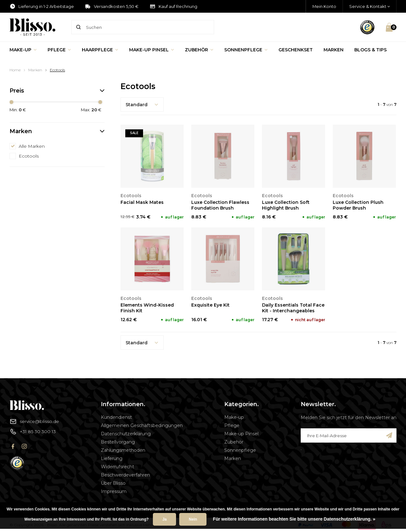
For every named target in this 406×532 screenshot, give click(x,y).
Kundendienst (116, 417)
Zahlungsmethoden (123, 450)
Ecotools (57, 70)
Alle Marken (32, 146)
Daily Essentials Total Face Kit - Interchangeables (293, 308)
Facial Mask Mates (142, 202)
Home (15, 70)
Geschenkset (296, 50)
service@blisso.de (34, 421)
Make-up (23, 50)
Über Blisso (113, 483)
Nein (193, 519)
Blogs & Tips (370, 50)
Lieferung (112, 458)
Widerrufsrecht (118, 467)
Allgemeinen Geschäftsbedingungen (142, 425)
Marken (334, 50)
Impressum (114, 491)
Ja (164, 519)
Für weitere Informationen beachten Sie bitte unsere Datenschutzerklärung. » (294, 519)
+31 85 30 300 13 (33, 431)
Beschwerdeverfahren (125, 475)
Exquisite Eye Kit (210, 305)
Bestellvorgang (118, 442)
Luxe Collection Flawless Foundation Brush (220, 205)
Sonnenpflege (246, 50)
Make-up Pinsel (152, 50)
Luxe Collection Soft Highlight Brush (286, 205)
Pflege (59, 50)
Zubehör (199, 50)
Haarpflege (100, 50)
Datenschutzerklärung (126, 434)
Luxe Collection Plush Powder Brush (358, 205)
